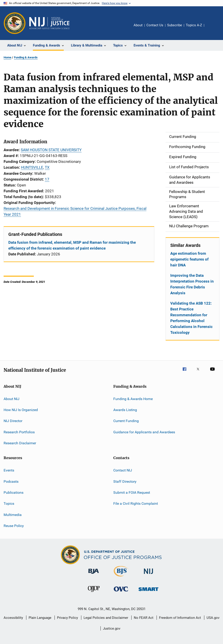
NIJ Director (13, 421)
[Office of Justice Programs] (15, 23)
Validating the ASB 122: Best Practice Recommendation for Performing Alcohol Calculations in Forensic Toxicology (191, 318)
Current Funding (126, 421)
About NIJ (11, 399)
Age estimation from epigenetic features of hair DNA (189, 259)
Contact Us (155, 25)
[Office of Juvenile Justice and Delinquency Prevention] (94, 593)
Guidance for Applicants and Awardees (144, 432)
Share (211, 28)
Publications (14, 492)
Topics (9, 503)
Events (9, 470)
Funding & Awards (26, 57)
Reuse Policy (14, 526)
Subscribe (175, 25)
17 (47, 179)
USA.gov (213, 618)
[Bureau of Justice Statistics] (121, 577)
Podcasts (11, 481)
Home (7, 57)
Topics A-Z (194, 25)
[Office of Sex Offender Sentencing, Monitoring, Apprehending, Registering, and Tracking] (148, 592)
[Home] (49, 23)
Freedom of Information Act (180, 618)
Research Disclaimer (20, 443)
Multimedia (13, 515)
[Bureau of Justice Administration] (94, 575)
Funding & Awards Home (133, 399)
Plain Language (40, 618)
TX (47, 167)
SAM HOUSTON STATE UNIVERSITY (51, 150)
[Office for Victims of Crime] (121, 592)
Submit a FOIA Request (132, 492)
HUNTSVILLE (32, 167)
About (138, 25)
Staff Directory (125, 481)
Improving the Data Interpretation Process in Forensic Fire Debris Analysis (192, 284)
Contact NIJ (123, 470)
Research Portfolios (19, 432)
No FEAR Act (144, 618)
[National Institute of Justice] (148, 575)
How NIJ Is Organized (21, 410)
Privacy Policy (67, 618)
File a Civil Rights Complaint (136, 503)
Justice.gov (112, 629)
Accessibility (13, 618)
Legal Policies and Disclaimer (106, 618)
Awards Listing (125, 410)
